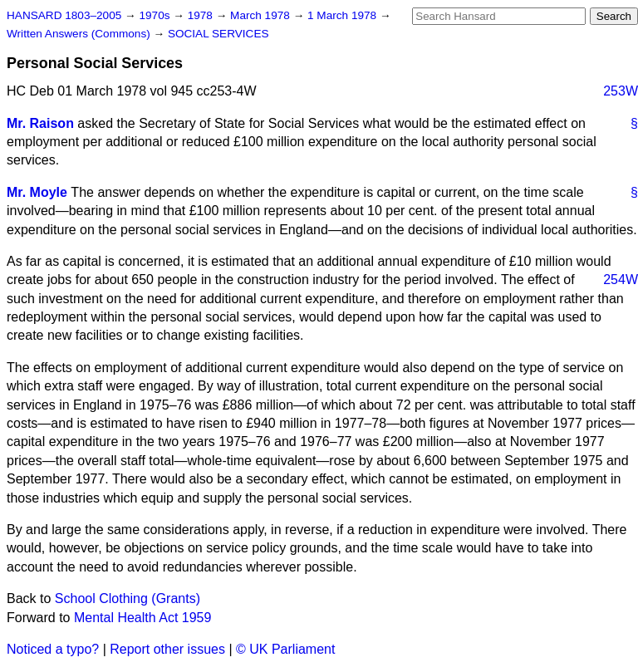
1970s (156, 15)
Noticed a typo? (53, 649)
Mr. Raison (40, 123)
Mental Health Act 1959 (142, 618)
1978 (202, 15)
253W (621, 91)
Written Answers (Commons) (80, 34)
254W (621, 280)
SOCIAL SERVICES (218, 34)
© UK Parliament (285, 649)
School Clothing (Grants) (128, 598)
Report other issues (167, 649)
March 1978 (262, 15)
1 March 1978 (344, 15)
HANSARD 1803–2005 (64, 15)
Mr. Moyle (37, 192)
